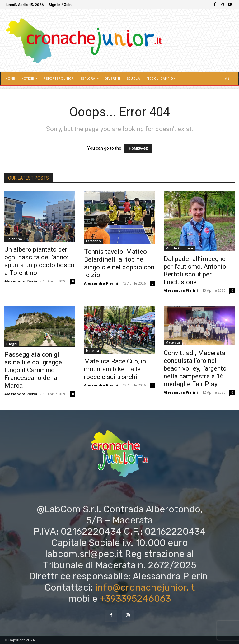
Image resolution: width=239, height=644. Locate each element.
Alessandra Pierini (21, 281)
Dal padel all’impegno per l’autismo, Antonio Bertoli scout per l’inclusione (195, 270)
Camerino (93, 241)
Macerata (173, 342)
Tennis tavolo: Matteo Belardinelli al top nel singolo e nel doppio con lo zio (119, 263)
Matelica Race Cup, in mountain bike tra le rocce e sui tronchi (115, 369)
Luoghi (12, 344)
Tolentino (14, 239)
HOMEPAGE (138, 149)
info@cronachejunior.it (145, 587)
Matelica (92, 351)
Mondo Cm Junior (179, 248)
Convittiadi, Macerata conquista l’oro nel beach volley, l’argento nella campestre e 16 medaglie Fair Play (195, 368)
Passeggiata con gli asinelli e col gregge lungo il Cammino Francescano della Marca (33, 370)
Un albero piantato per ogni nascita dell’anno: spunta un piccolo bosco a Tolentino (39, 261)
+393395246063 (135, 599)
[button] (227, 78)
